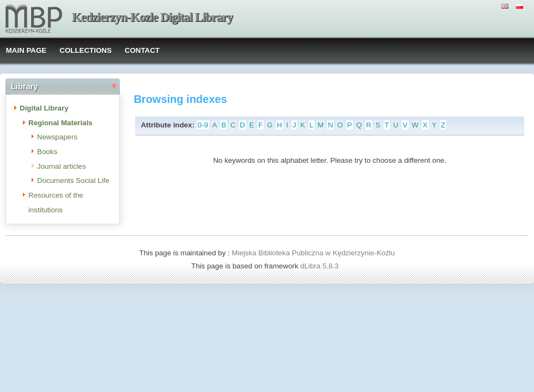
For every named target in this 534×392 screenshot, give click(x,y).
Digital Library (44, 108)
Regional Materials (60, 123)
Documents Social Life (73, 180)
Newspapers (57, 137)
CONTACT (142, 50)
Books (47, 152)
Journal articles (62, 166)
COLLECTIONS (86, 50)
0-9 (203, 125)
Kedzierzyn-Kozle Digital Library (152, 17)
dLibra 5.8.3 (320, 266)
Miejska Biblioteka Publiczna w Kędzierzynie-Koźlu (313, 253)
